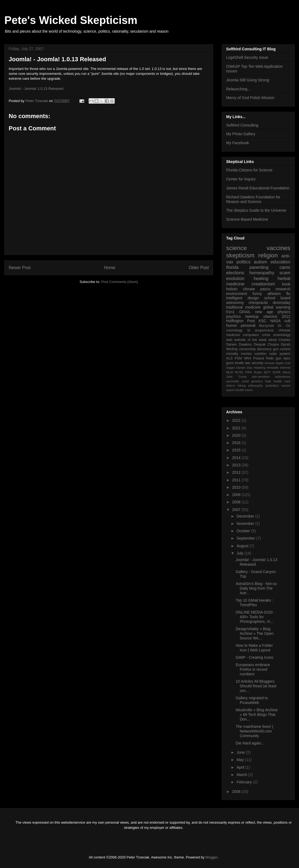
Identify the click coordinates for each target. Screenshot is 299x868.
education (280, 262)
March (242, 775)
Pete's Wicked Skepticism (71, 20)
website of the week (251, 340)
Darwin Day (244, 368)
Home (110, 268)
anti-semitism (261, 377)
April (241, 767)
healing (261, 278)
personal (248, 325)
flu (288, 294)
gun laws (283, 358)
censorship (247, 349)
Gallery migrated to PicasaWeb (252, 700)
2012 (286, 316)
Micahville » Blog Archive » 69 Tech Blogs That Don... (257, 715)
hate (268, 381)
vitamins (270, 316)
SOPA (276, 372)
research (283, 289)
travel (249, 390)
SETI (267, 372)
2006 (237, 792)
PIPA (249, 372)
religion (268, 255)
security (257, 363)
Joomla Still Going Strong (248, 80)
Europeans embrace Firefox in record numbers (253, 669)
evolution (235, 278)
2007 (237, 510)
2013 (237, 465)
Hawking (259, 368)
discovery (264, 349)
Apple (280, 363)
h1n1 (230, 312)
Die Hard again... (250, 743)
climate (249, 289)
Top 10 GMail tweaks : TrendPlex (254, 603)
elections (235, 273)
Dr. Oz (284, 326)
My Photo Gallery (241, 134)
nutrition (261, 354)
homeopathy (262, 273)
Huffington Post (241, 321)
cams (285, 267)
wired (273, 340)
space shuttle (235, 390)
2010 (237, 487)
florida (232, 267)
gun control (282, 349)
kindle (239, 363)
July (240, 553)
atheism (274, 294)
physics (284, 312)
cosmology (234, 330)
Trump (242, 377)
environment (237, 294)
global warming (277, 307)
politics (243, 262)
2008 (237, 502)
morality (232, 354)
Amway (270, 363)
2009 (237, 495)
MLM (230, 372)
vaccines (278, 248)
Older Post (199, 268)
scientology (282, 335)
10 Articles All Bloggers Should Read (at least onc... (256, 686)
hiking (242, 386)
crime (266, 335)
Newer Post (20, 268)
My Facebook (238, 143)
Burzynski (267, 326)
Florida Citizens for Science (249, 170)
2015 (237, 450)
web (229, 340)
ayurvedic (233, 381)
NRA (248, 358)
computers (251, 335)
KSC (262, 321)
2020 (237, 435)
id (249, 330)
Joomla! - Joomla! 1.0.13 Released (57, 59)
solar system (280, 354)
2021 (237, 428)
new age (264, 312)
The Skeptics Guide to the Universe (256, 210)
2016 (237, 443)
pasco (265, 289)
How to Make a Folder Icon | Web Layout (254, 648)
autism (261, 262)
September (246, 538)
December (246, 516)
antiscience (283, 377)
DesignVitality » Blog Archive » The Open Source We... (255, 633)
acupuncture (264, 330)
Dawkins (245, 344)
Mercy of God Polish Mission (250, 98)
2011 (237, 480)
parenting (259, 267)
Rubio (258, 372)
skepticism (240, 255)
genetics (257, 381)
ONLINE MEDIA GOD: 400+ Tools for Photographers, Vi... (255, 617)
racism (286, 386)
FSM (238, 358)
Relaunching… (239, 89)
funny (257, 294)
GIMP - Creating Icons (254, 657)
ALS (229, 358)
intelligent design (242, 298)
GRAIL (245, 312)
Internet (285, 368)
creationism (263, 284)
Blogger (211, 857)
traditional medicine (243, 307)
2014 (237, 458)
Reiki (270, 358)
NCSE (239, 372)
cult (287, 321)
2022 (237, 420)
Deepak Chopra (266, 344)
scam (285, 273)
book (286, 284)
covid (245, 381)
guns (230, 363)
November (246, 524)
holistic (232, 289)
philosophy (256, 386)
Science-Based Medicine (247, 219)
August (243, 546)
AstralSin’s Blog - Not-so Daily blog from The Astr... (256, 588)
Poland (259, 358)
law (248, 363)
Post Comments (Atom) (119, 282)
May (241, 760)
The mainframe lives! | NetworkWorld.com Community (254, 731)
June (241, 752)
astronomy (235, 303)
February (245, 782)
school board (277, 298)
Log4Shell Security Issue (247, 57)
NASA (275, 321)
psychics (233, 316)
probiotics (272, 386)
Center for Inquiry (241, 179)
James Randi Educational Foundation (258, 188)
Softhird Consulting (242, 125)
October (244, 531)
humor (232, 325)
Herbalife (273, 368)
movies (246, 354)
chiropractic (258, 303)
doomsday (281, 303)
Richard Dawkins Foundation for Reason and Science (253, 199)
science (236, 248)
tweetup (252, 316)
